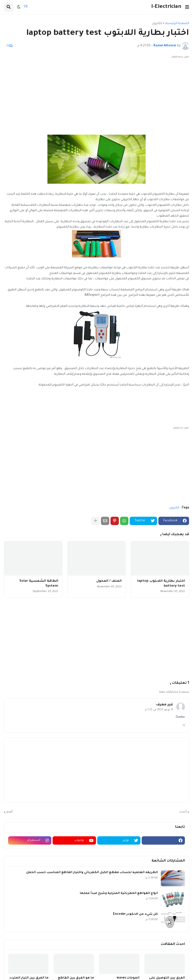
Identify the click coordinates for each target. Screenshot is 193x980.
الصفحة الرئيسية (177, 24)
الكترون (157, 24)
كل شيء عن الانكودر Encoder (135, 914)
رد (184, 725)
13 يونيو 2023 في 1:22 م (159, 710)
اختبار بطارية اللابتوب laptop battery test (161, 584)
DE (26, 7)
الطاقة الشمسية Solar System (39, 584)
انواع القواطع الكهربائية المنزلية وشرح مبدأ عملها (119, 893)
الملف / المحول (109, 581)
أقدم (9, 812)
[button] (187, 7)
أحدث (183, 812)
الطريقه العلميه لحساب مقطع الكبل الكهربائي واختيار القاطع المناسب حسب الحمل (92, 873)
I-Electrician (166, 7)
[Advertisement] (96, 94)
